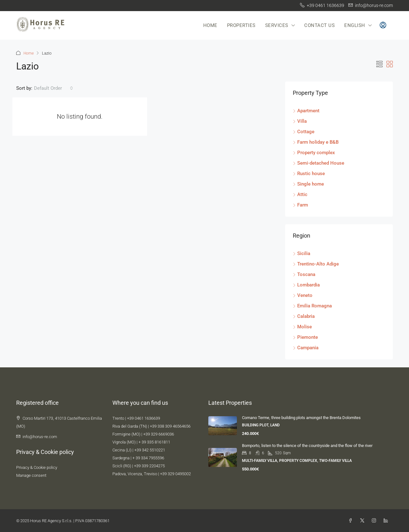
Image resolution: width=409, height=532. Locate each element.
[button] (379, 64)
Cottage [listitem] (304, 131)
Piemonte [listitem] (305, 337)
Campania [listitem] (306, 347)
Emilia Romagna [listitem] (312, 305)
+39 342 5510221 (150, 450)
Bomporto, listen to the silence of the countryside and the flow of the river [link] (307, 445)
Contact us (319, 25)
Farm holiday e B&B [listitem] (316, 142)
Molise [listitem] (302, 326)
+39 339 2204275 (149, 466)
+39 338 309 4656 (166, 426)
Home (210, 25)
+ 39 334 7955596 (148, 458)
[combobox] (54, 88)
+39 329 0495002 (175, 473)
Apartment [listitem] (306, 110)
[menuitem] (383, 25)
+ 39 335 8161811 (154, 442)
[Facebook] (352, 520)
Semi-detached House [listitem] (318, 163)
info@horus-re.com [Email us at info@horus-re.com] (40, 436)
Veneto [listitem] (303, 295)
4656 (186, 426)
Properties (241, 25)
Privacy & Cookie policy (37, 467)
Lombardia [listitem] (306, 285)
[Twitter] (363, 520)
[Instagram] (375, 520)
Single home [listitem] (308, 184)
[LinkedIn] (387, 520)
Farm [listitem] (300, 205)
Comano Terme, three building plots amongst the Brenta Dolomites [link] (301, 417)
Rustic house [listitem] (309, 173)
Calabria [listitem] (304, 316)
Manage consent (31, 475)
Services (277, 25)
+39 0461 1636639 (144, 418)
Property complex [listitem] (314, 152)
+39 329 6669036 (159, 434)
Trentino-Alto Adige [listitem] (316, 264)
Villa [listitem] (300, 121)
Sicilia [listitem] (302, 253)
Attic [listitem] (300, 194)
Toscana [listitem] (304, 274)
